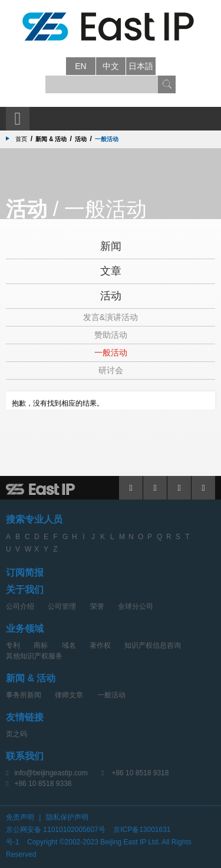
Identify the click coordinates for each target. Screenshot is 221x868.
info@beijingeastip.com (51, 773)
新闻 (111, 246)
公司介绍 (20, 606)
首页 (21, 139)
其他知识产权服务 (34, 656)
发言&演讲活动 (111, 317)
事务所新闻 (24, 695)
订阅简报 (25, 572)
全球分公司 (136, 606)
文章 (111, 271)
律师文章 (69, 695)
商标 (41, 645)
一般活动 (111, 353)
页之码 (17, 734)
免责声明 (20, 817)
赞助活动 (111, 335)
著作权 (100, 645)
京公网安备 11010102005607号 (56, 830)
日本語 (141, 66)
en (80, 66)
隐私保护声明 (67, 817)
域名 (69, 645)
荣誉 (97, 606)
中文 (111, 66)
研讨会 (111, 370)
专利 (13, 645)
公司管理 (62, 606)
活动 (111, 296)
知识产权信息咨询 (153, 645)
